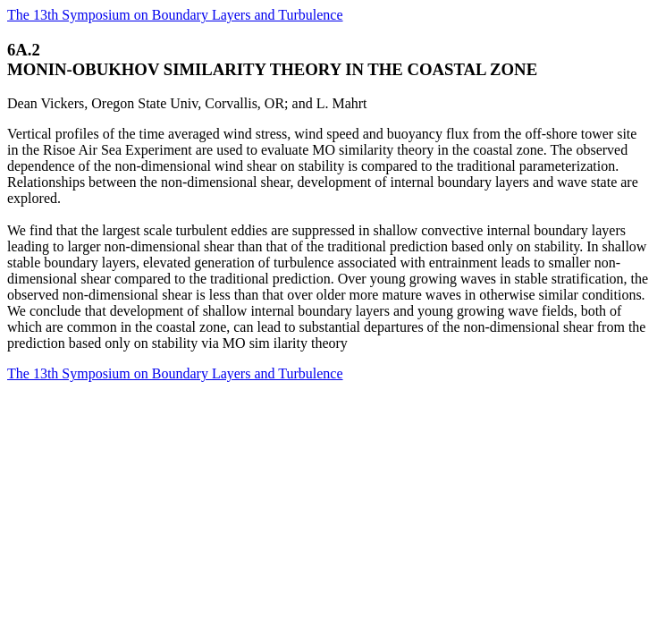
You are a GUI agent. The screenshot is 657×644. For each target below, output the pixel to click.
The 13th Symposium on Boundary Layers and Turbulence (175, 15)
